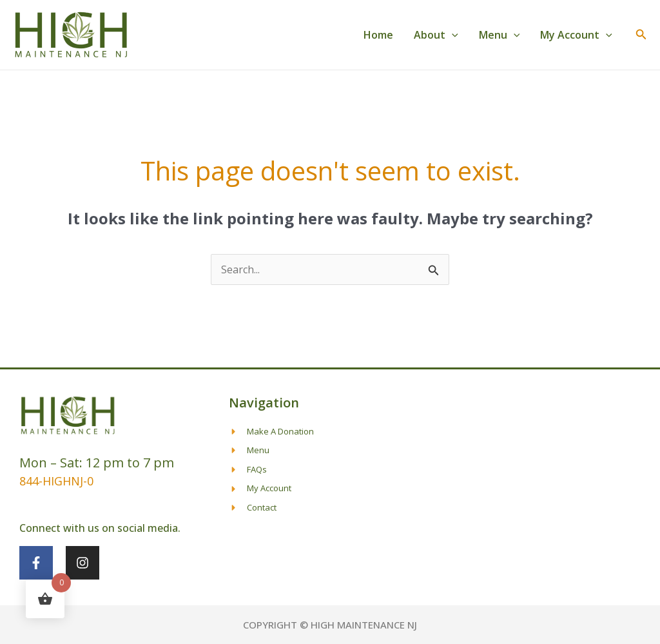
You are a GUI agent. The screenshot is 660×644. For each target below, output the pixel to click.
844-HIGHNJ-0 (56, 481)
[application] (452, 35)
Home (378, 35)
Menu (500, 35)
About (436, 35)
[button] (641, 35)
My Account (576, 35)
